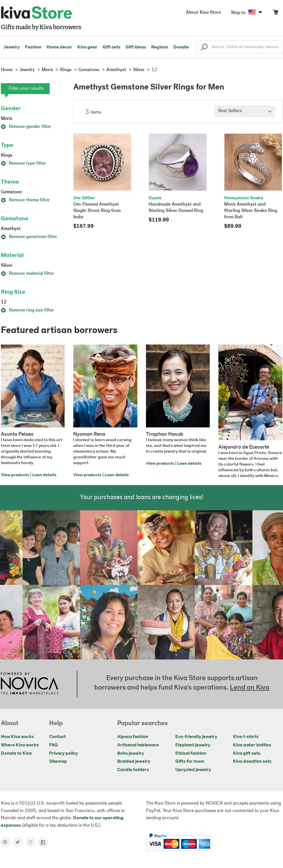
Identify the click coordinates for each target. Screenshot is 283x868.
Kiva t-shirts (246, 737)
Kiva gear (87, 47)
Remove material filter (27, 274)
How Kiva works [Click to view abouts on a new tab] (17, 737)
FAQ (53, 745)
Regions (160, 47)
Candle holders (133, 770)
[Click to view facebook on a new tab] (45, 842)
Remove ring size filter (27, 310)
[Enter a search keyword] (239, 47)
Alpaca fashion (133, 737)
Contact (57, 737)
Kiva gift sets (247, 754)
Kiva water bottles (252, 745)
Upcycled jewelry (193, 770)
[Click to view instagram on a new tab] (32, 842)
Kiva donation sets (252, 762)
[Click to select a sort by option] (245, 111)
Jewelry (12, 47)
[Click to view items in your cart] (276, 13)
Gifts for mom (190, 762)
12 (4, 302)
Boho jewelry (131, 754)
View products (15, 475)
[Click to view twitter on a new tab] (20, 842)
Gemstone (11, 192)
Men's (7, 119)
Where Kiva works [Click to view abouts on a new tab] (20, 745)
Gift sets (111, 47)
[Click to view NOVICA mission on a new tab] (30, 684)
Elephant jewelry (193, 745)
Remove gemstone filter (29, 237)
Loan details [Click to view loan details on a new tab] (44, 475)
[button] (204, 48)
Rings (7, 155)
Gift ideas (136, 47)
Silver (7, 266)
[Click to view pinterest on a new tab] (7, 842)
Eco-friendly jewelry (196, 737)
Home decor (59, 47)
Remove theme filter (25, 200)
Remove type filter (23, 164)
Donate (181, 47)
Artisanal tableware (138, 745)
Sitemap (58, 762)
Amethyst (11, 229)
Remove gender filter (26, 127)
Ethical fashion (191, 754)
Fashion (33, 47)
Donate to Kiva (16, 754)
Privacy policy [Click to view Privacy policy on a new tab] (63, 754)
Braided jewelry (134, 762)
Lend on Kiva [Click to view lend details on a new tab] (250, 688)
